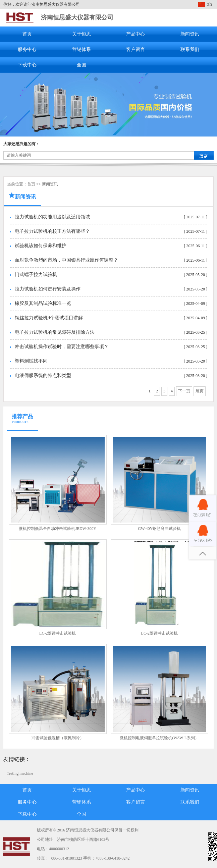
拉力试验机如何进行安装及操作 (48, 289)
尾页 (200, 391)
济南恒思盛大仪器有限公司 (77, 17)
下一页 (184, 391)
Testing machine (20, 773)
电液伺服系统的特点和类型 (43, 375)
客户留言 (135, 49)
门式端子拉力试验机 (36, 275)
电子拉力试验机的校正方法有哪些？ (52, 231)
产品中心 (135, 34)
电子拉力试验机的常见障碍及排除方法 (55, 332)
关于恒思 (82, 34)
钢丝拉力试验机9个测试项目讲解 (49, 318)
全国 (82, 65)
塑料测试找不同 (31, 361)
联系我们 (190, 49)
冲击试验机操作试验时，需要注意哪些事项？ (62, 347)
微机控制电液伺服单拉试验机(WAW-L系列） (159, 738)
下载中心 (27, 65)
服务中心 (27, 49)
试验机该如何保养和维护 (41, 246)
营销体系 (82, 49)
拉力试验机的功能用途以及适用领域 (52, 217)
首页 (27, 34)
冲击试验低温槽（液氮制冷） (58, 738)
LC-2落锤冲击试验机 (58, 633)
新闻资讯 (190, 34)
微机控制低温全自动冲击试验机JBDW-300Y (58, 529)
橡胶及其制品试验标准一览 (43, 303)
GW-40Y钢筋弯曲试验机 (159, 529)
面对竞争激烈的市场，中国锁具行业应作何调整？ (66, 260)
